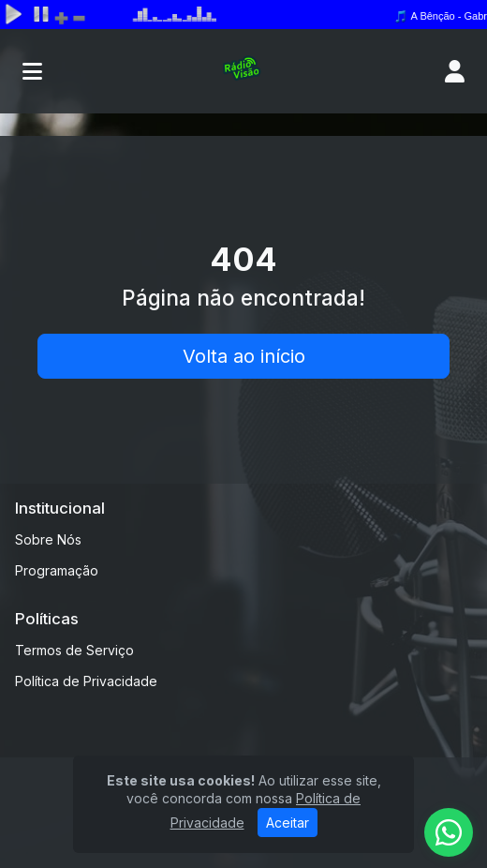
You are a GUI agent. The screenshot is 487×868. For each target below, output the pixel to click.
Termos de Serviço (74, 650)
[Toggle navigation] (32, 71)
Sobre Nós (48, 539)
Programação (57, 570)
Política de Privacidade (86, 681)
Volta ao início (244, 356)
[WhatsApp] (449, 832)
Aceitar (288, 823)
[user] (455, 71)
